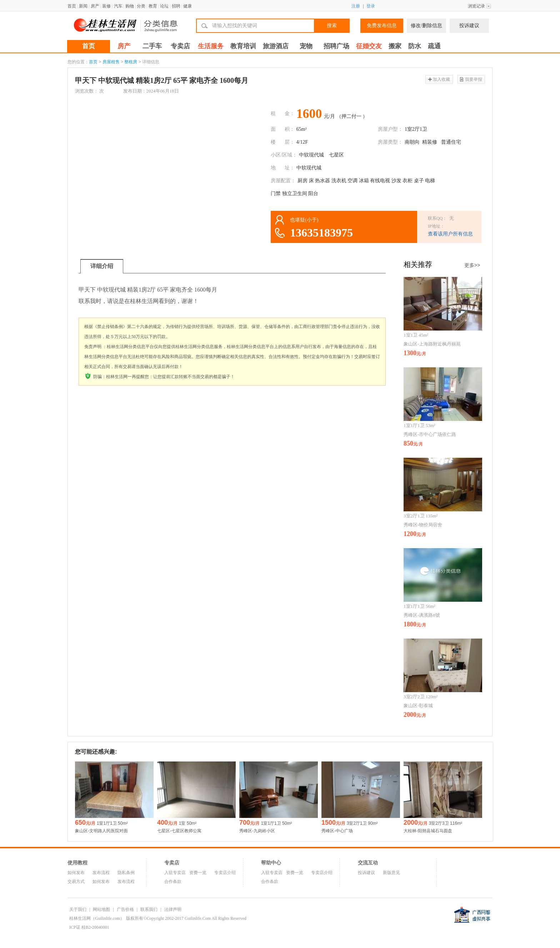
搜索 (332, 26)
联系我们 (149, 909)
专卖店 (180, 46)
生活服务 (211, 46)
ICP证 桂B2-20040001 (89, 927)
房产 (95, 6)
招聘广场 (336, 46)
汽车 (118, 6)
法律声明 (173, 909)
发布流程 (101, 873)
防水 (415, 46)
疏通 (434, 46)
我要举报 (474, 79)
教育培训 (243, 46)
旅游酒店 (276, 46)
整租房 (131, 62)
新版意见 (391, 873)
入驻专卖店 (175, 873)
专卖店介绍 (225, 873)
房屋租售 (111, 62)
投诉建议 (469, 26)
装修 (106, 6)
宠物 (306, 46)
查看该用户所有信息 (450, 234)
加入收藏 (441, 79)
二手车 (152, 46)
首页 (72, 6)
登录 (371, 6)
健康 (187, 6)
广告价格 (125, 909)
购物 (130, 6)
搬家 (395, 46)
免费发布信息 (382, 26)
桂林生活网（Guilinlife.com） (97, 918)
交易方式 (76, 882)
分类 (141, 6)
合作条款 (173, 882)
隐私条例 (126, 873)
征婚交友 (369, 46)
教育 (153, 6)
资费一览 (198, 873)
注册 (356, 6)
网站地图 (101, 909)
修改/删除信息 (426, 26)
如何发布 (76, 873)
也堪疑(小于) (304, 220)
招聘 (176, 6)
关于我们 (78, 909)
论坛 (164, 6)
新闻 (83, 6)
